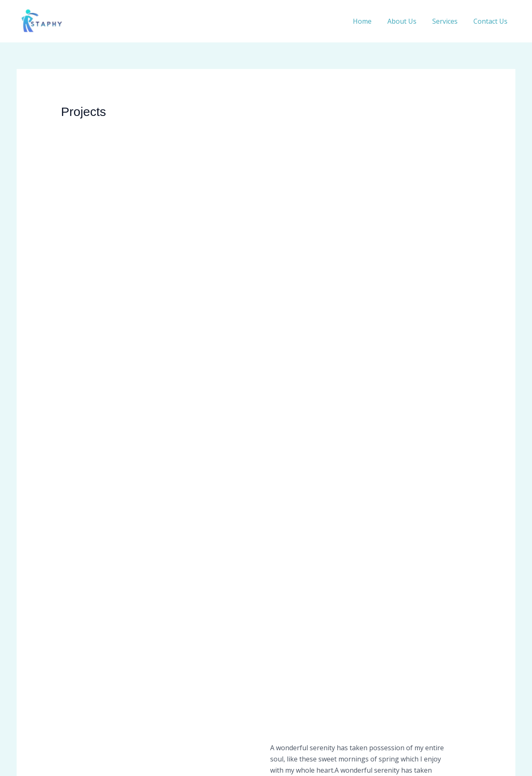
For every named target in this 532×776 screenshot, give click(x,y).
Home (371, 21)
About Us (408, 21)
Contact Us (492, 21)
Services (449, 21)
